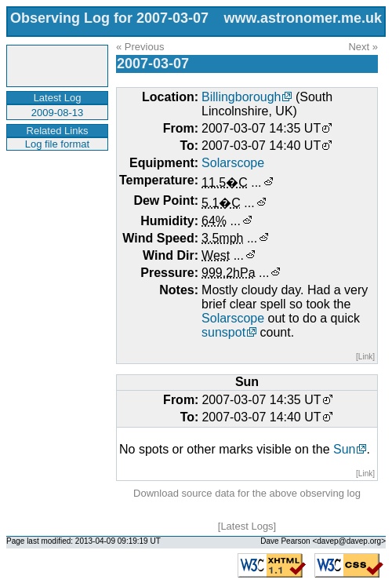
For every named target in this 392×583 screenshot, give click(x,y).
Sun (344, 449)
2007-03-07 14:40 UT (261, 146)
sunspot (223, 332)
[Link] (365, 357)
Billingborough (241, 97)
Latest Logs (247, 526)
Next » (363, 47)
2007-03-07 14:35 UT (261, 128)
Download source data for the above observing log (247, 493)
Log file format (57, 144)
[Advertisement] (55, 200)
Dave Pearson (285, 541)
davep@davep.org (349, 541)
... (256, 182)
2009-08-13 (58, 113)
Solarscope (233, 163)
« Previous (140, 47)
